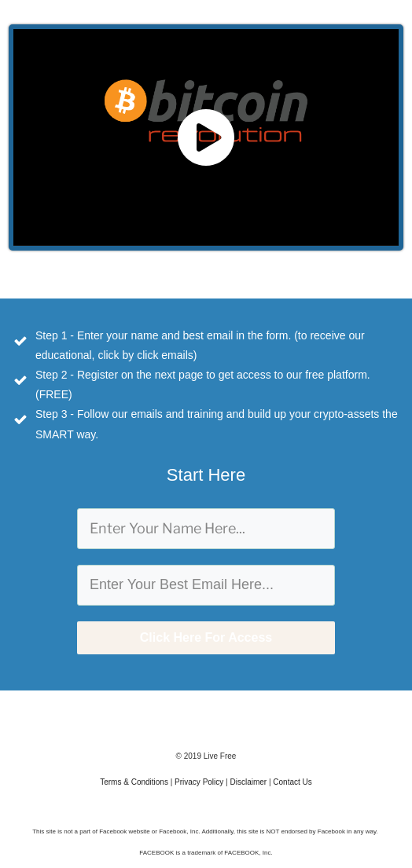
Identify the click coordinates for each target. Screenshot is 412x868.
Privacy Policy (199, 782)
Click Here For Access (206, 637)
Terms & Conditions (134, 782)
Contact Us (292, 782)
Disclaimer (248, 782)
